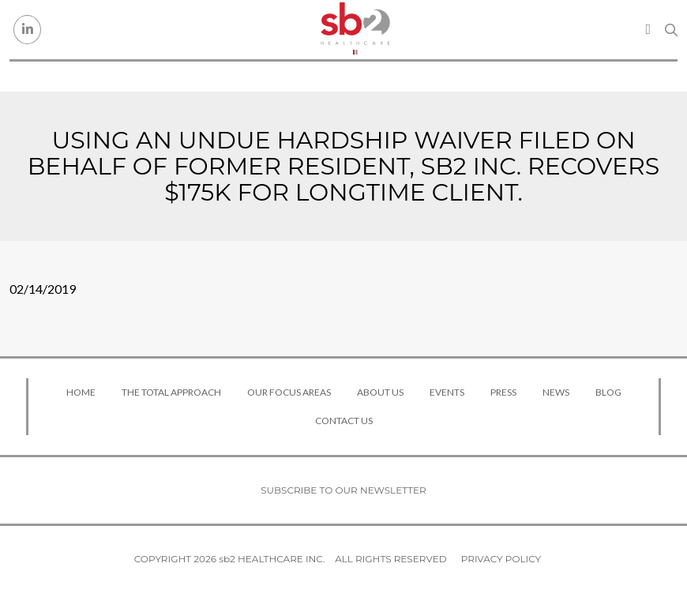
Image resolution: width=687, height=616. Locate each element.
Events (447, 392)
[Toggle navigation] (648, 29)
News (556, 392)
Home (81, 392)
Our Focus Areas (289, 392)
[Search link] (671, 30)
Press (503, 392)
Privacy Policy (501, 559)
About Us (380, 392)
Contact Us (344, 421)
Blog (608, 392)
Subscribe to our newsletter (343, 490)
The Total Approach (171, 392)
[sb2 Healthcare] (355, 30)
